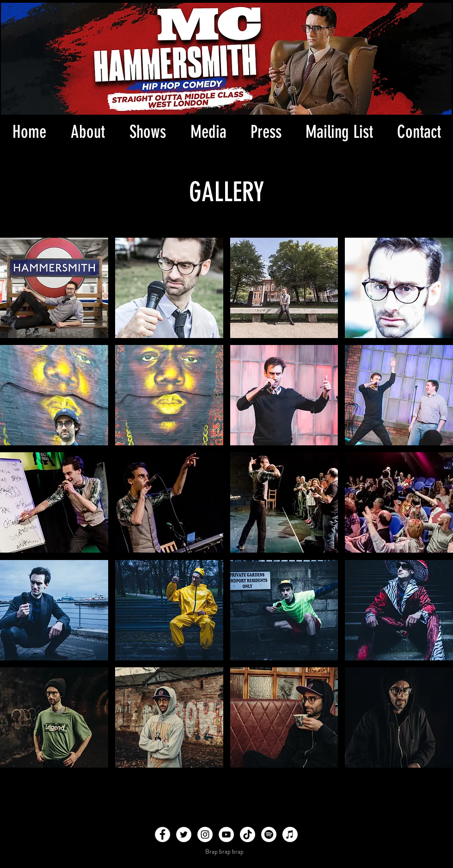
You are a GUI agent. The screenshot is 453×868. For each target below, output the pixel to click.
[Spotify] (269, 834)
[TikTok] (248, 834)
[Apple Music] (290, 834)
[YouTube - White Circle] (226, 834)
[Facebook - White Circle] (162, 834)
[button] (208, 132)
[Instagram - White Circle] (205, 834)
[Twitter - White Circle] (184, 834)
